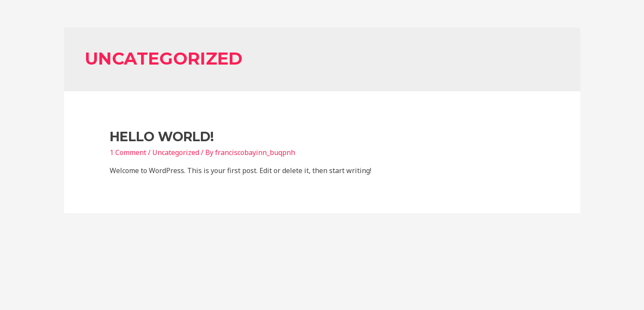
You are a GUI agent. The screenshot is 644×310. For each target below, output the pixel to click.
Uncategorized (176, 152)
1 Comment (128, 152)
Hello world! (162, 137)
